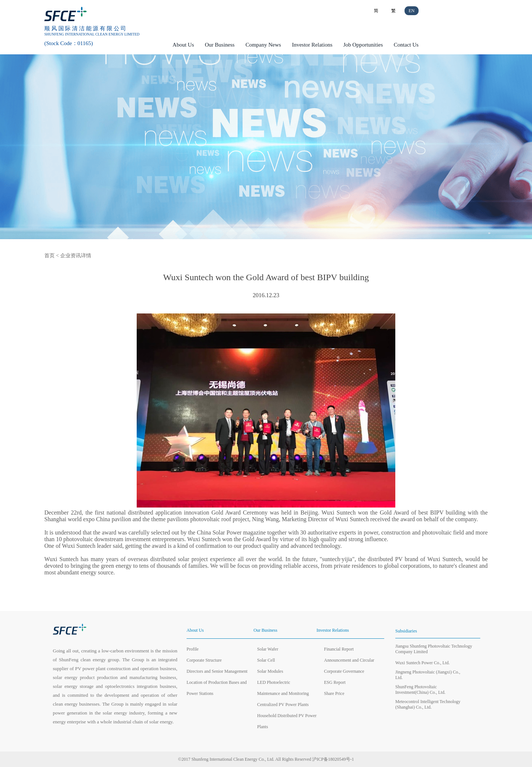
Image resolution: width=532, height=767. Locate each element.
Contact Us (406, 45)
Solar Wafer (268, 649)
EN (412, 11)
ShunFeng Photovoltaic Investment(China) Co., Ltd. (420, 690)
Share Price (334, 693)
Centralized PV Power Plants (283, 705)
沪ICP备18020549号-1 (333, 759)
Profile (193, 649)
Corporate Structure (204, 660)
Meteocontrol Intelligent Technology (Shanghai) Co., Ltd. (428, 704)
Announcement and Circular (349, 660)
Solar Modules (270, 671)
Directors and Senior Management (217, 671)
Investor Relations (312, 45)
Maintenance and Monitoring (283, 693)
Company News (263, 45)
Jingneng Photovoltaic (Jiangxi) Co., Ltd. (428, 675)
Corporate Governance (344, 671)
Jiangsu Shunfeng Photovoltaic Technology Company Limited (434, 649)
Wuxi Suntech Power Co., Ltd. (422, 663)
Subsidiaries (406, 631)
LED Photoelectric (274, 682)
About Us (183, 45)
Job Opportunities (363, 45)
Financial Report (339, 649)
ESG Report (335, 682)
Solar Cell (266, 660)
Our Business (220, 45)
